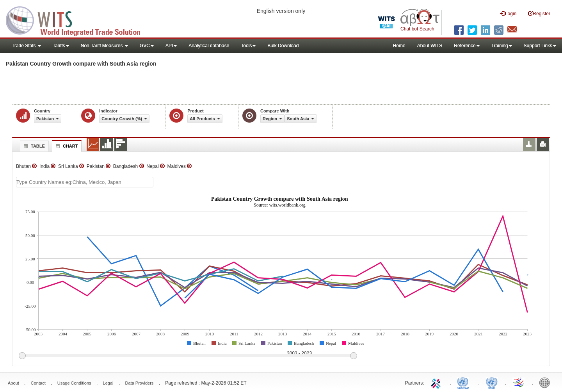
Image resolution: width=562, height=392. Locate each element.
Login (508, 13)
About (13, 383)
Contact (38, 383)
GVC (147, 46)
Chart (66, 146)
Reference (467, 46)
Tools (248, 46)
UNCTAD (464, 382)
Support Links (540, 46)
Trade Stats (26, 46)
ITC (437, 382)
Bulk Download (283, 46)
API (171, 46)
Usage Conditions (74, 383)
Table (33, 146)
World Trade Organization (519, 382)
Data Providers (140, 383)
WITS (78, 20)
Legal (108, 383)
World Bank (546, 382)
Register (539, 13)
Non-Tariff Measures (104, 46)
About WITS (430, 46)
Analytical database (209, 46)
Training (502, 46)
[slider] (188, 356)
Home (399, 46)
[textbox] (85, 182)
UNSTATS (492, 382)
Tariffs (61, 46)
